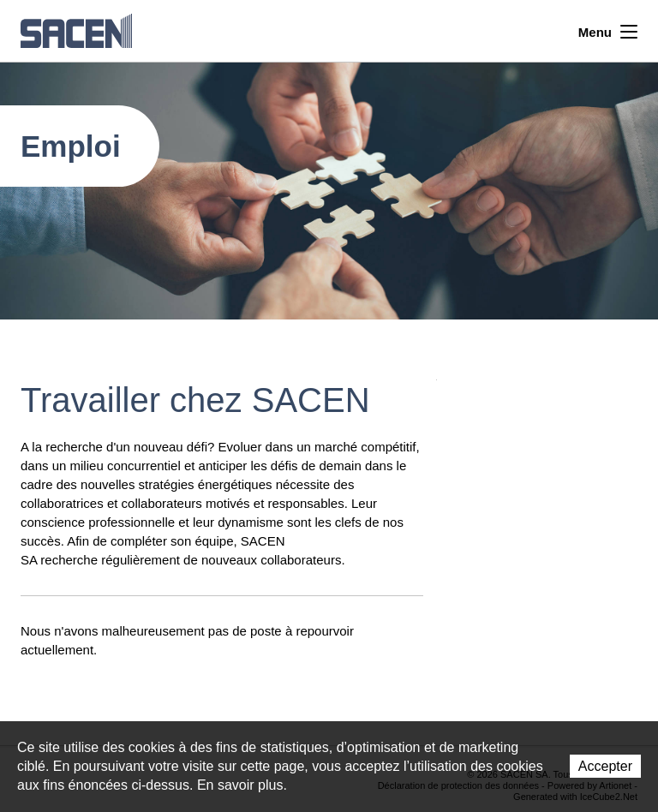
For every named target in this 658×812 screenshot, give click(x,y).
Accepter (605, 766)
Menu (608, 30)
